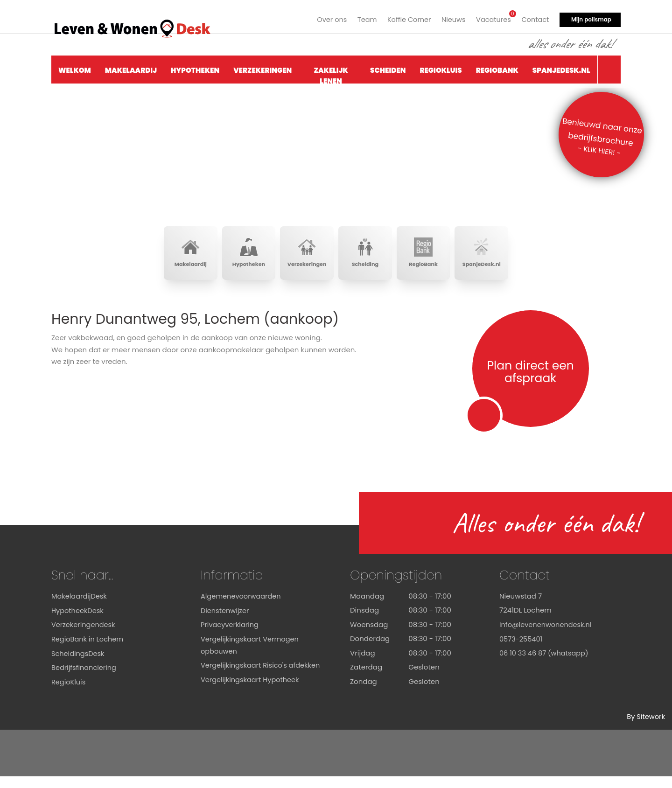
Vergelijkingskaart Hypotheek (252, 703)
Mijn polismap (591, 17)
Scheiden (388, 68)
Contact (535, 17)
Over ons (326, 17)
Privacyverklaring (231, 636)
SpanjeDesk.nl (561, 68)
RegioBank (497, 68)
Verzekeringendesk (84, 636)
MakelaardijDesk (80, 608)
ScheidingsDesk (79, 665)
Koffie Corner (406, 17)
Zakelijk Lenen (331, 73)
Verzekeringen (262, 68)
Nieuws (451, 17)
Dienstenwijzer (226, 622)
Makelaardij (131, 68)
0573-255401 (521, 651)
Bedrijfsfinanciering (85, 679)
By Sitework (645, 729)
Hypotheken (195, 68)
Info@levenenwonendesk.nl (547, 636)
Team (362, 17)
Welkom (75, 68)
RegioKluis (441, 68)
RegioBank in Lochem (88, 651)
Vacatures (492, 17)
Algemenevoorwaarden (242, 608)
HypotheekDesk (78, 622)
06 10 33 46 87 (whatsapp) (545, 665)
